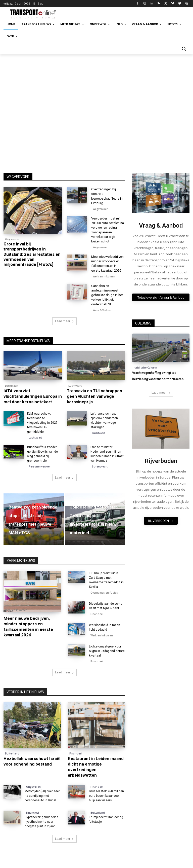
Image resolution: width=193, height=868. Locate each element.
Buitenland (12, 753)
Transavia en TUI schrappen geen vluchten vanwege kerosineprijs (94, 396)
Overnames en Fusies (104, 593)
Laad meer (64, 321)
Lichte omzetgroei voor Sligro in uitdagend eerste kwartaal (107, 651)
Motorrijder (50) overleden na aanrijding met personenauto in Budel (43, 796)
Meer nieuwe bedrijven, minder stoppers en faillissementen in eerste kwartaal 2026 (28, 627)
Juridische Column (145, 368)
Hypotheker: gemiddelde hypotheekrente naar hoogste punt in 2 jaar (41, 822)
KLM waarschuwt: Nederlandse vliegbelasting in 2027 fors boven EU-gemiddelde (42, 423)
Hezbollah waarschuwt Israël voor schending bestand (32, 761)
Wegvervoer (12, 239)
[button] (184, 48)
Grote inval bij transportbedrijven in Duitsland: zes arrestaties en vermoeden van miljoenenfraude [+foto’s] (32, 254)
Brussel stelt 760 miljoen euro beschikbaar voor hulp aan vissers (106, 796)
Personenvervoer (40, 466)
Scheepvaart (100, 466)
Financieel (97, 614)
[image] (161, 193)
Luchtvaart (12, 386)
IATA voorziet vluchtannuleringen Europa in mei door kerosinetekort (33, 396)
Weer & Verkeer (102, 310)
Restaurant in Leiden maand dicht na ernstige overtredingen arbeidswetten (96, 767)
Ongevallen (33, 787)
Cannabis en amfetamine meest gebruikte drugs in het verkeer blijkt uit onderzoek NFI (107, 295)
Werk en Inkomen (104, 276)
